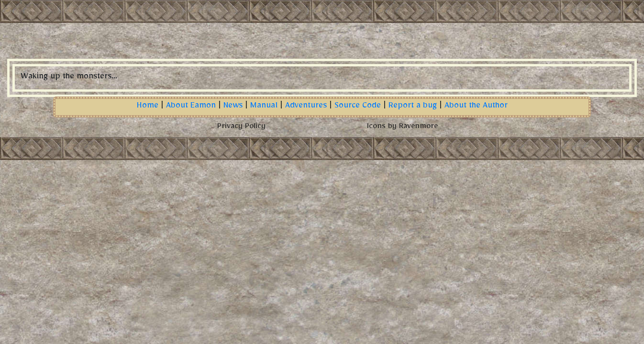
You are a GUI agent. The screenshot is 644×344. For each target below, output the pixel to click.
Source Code (358, 107)
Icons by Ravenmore (402, 128)
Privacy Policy (241, 128)
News (233, 107)
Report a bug (413, 107)
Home (147, 107)
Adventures (306, 107)
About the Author (476, 107)
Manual (264, 107)
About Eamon (191, 107)
